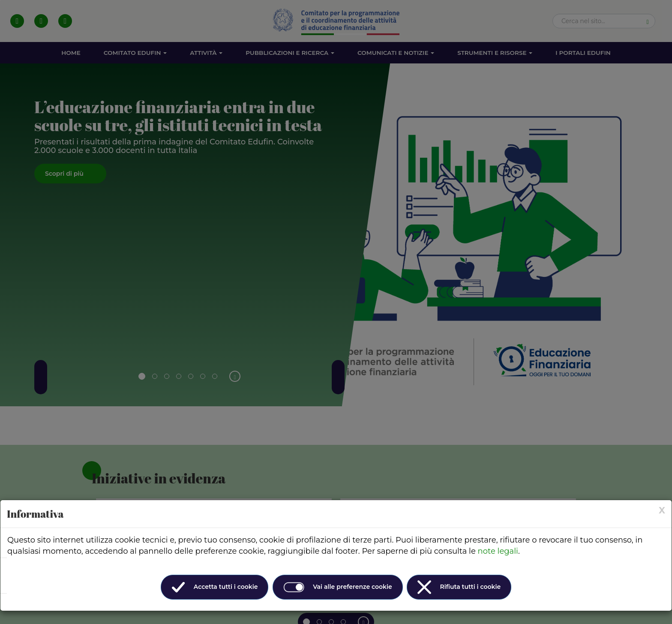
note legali (498, 551)
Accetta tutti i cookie (215, 587)
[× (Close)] (662, 510)
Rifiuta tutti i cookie (459, 587)
